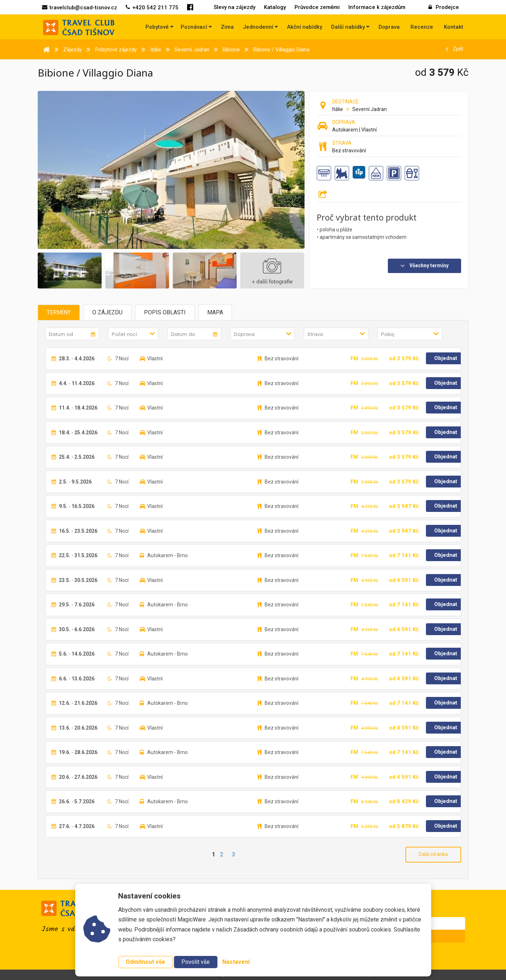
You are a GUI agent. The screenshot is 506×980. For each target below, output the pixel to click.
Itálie (338, 109)
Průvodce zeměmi (317, 7)
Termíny (59, 312)
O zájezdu (107, 312)
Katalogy (275, 7)
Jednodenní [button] (260, 27)
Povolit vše (196, 962)
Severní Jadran (370, 109)
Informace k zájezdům (377, 7)
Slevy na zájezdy (235, 7)
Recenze (422, 27)
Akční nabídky (305, 27)
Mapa (215, 312)
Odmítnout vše (145, 962)
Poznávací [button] (196, 27)
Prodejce (444, 7)
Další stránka (433, 854)
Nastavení (236, 962)
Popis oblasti (165, 312)
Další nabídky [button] (350, 27)
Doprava (389, 27)
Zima (227, 27)
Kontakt (454, 27)
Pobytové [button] (159, 27)
